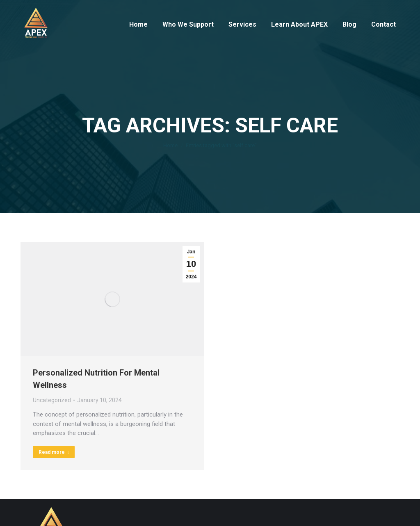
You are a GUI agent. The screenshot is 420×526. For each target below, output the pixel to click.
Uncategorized (52, 400)
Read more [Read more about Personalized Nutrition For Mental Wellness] (54, 452)
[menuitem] (138, 25)
